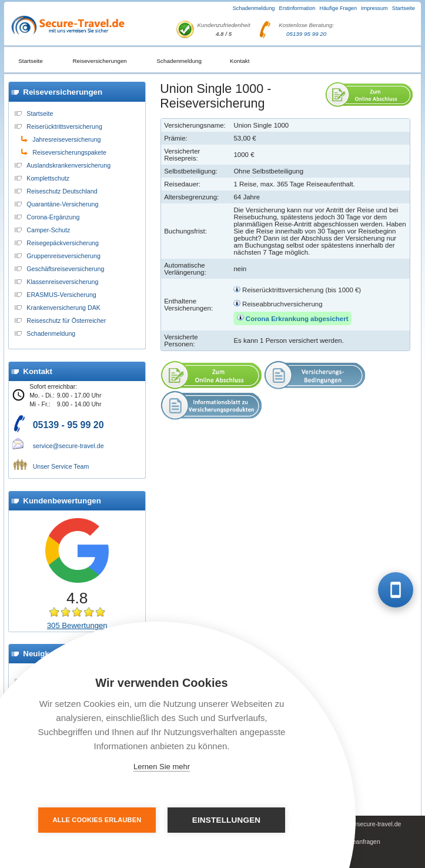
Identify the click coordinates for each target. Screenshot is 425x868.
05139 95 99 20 (306, 34)
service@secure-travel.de (68, 446)
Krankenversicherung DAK (63, 308)
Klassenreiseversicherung (62, 282)
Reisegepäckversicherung (63, 243)
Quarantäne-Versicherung (62, 204)
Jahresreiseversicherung (66, 139)
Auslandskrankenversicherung (68, 165)
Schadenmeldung (254, 8)
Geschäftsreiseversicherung (65, 269)
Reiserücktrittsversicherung (64, 126)
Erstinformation (297, 8)
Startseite (404, 8)
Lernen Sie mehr (162, 767)
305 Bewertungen (77, 625)
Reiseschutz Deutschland (62, 191)
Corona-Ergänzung (53, 217)
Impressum (374, 8)
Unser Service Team (61, 466)
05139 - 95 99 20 (68, 425)
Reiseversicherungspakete (69, 152)
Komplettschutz (48, 178)
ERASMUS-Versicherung (61, 295)
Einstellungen (227, 820)
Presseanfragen (359, 842)
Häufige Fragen (339, 8)
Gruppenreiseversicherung (63, 256)
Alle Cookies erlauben (97, 820)
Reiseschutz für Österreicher (66, 321)
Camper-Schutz (48, 230)
